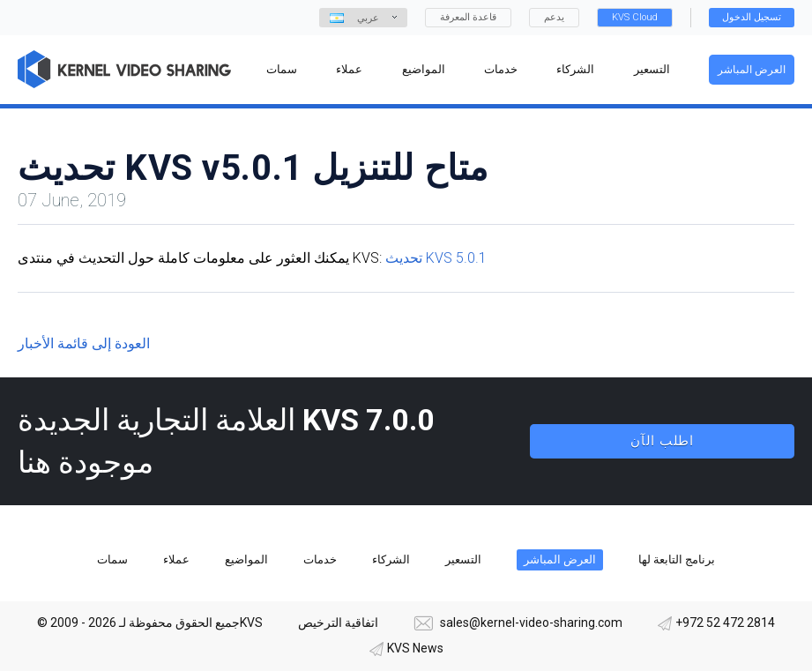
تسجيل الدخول (752, 17)
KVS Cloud (635, 17)
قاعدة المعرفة (468, 17)
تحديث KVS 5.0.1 (436, 258)
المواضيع (246, 559)
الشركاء (391, 559)
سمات (112, 559)
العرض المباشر (752, 70)
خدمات (320, 559)
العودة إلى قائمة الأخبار (84, 343)
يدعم (554, 17)
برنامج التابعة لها (677, 559)
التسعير (463, 559)
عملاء (176, 559)
